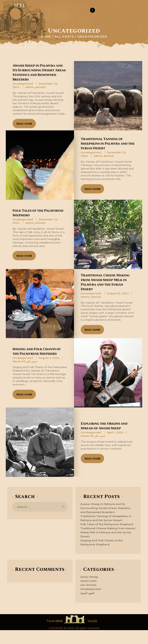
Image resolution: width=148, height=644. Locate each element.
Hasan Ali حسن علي (25, 361)
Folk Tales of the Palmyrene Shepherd (38, 213)
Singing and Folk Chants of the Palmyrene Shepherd (37, 351)
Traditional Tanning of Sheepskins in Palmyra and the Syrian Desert (108, 143)
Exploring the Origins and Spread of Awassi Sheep (104, 426)
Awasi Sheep (89, 577)
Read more (24, 123)
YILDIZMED (56, 628)
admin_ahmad (35, 87)
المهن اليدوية (87, 593)
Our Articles (88, 585)
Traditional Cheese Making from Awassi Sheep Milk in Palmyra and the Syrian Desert (105, 282)
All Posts (64, 37)
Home (46, 37)
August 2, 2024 (49, 358)
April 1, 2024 (115, 432)
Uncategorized (23, 83)
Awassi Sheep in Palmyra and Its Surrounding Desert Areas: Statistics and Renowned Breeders (39, 72)
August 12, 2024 (118, 293)
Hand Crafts (89, 581)
